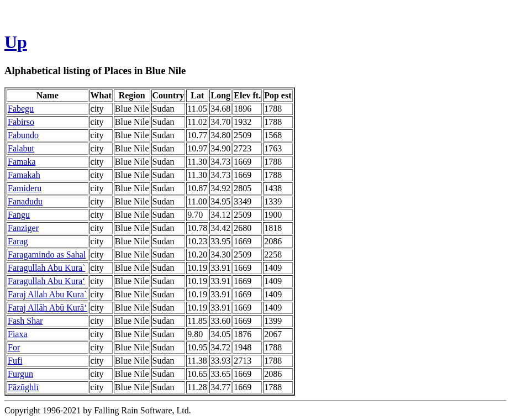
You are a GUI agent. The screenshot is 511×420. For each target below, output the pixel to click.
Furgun (20, 374)
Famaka (22, 162)
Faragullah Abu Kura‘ (46, 281)
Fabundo (23, 135)
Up (16, 42)
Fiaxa (18, 334)
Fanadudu (25, 201)
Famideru (25, 188)
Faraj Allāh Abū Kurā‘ (48, 308)
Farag (18, 241)
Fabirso (21, 122)
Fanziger (23, 228)
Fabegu (21, 109)
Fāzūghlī (23, 387)
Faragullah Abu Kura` (46, 268)
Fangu (19, 215)
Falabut (21, 148)
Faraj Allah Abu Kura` (48, 294)
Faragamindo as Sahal (47, 254)
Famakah (24, 175)
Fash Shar (25, 321)
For (14, 347)
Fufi (15, 361)
